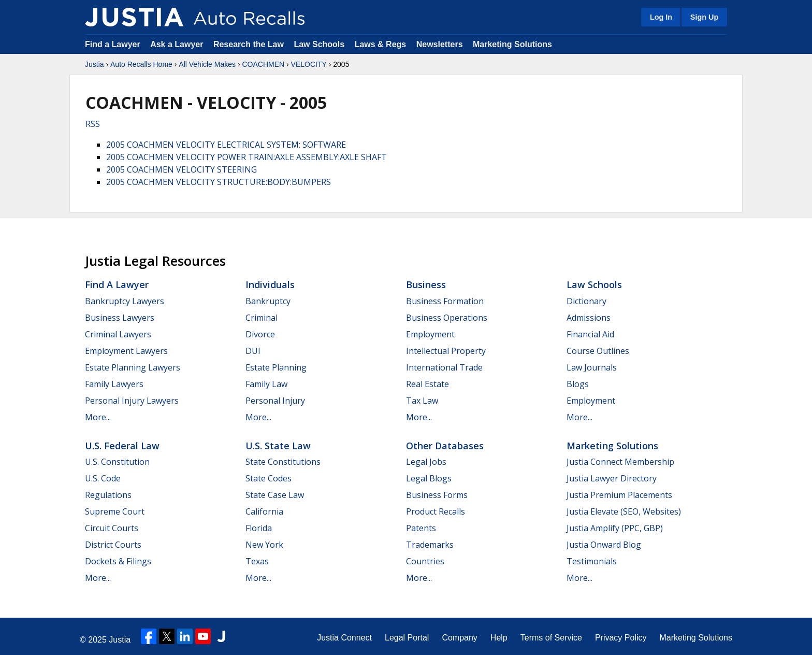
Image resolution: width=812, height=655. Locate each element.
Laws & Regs (381, 44)
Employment (430, 334)
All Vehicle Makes (207, 64)
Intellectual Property (446, 351)
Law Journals (592, 367)
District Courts (113, 545)
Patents (421, 528)
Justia (95, 64)
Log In (661, 17)
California (264, 511)
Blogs (578, 384)
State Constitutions (283, 462)
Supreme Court (115, 511)
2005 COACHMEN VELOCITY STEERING (182, 169)
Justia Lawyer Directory (612, 478)
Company (459, 638)
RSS (93, 124)
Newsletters (440, 44)
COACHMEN (263, 64)
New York (264, 545)
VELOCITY (309, 64)
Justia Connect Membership (620, 462)
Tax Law (422, 401)
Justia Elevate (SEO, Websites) (624, 511)
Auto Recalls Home (141, 64)
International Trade (444, 367)
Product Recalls (436, 511)
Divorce (260, 334)
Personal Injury (275, 401)
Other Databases (445, 446)
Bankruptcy (268, 301)
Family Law (266, 384)
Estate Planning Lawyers (133, 367)
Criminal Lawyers (118, 334)
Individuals (270, 284)
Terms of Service (551, 638)
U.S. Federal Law (122, 446)
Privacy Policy (621, 638)
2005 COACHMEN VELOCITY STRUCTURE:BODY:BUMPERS (219, 182)
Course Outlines (598, 351)
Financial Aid (590, 334)
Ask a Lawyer (178, 44)
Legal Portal (407, 638)
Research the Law (249, 44)
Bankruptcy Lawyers (125, 301)
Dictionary (586, 301)
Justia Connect (344, 638)
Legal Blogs (429, 478)
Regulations (108, 495)
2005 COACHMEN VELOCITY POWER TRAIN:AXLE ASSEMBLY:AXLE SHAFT (247, 157)
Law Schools (319, 44)
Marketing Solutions (512, 44)
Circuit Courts (112, 528)
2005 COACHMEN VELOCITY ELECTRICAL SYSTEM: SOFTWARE (226, 145)
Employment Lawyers (126, 351)
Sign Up (704, 17)
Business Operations (447, 318)
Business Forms (437, 495)
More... (98, 417)
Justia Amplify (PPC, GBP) (615, 528)
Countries (425, 561)
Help (499, 638)
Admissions (589, 318)
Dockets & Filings (118, 561)
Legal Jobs (426, 462)
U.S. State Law (278, 446)
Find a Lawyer (113, 44)
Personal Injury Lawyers (132, 401)
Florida (259, 528)
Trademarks (430, 545)
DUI (253, 351)
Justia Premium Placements (619, 495)
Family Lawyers (114, 384)
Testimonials (592, 561)
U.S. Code (103, 478)
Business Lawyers (120, 318)
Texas (257, 561)
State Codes (269, 478)
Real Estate (427, 384)
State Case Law (275, 495)
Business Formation (445, 301)
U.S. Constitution (117, 462)
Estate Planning (276, 367)
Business (426, 284)
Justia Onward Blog (604, 545)
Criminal (262, 318)
